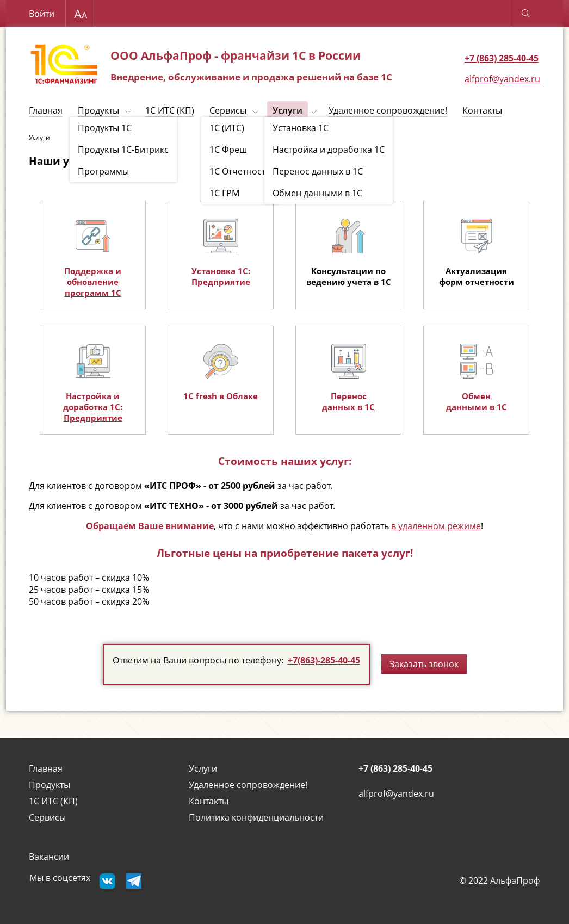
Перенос (349, 396)
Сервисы (228, 110)
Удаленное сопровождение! (388, 110)
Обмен (476, 396)
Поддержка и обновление (93, 276)
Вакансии (49, 857)
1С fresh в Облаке (221, 396)
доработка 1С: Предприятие (93, 412)
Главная (46, 110)
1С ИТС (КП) (170, 110)
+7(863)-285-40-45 (324, 660)
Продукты (98, 110)
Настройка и (93, 396)
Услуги (287, 110)
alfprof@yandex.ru (502, 79)
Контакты (482, 110)
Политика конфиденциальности (256, 817)
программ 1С (93, 293)
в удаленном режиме (436, 526)
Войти (42, 14)
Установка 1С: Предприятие (221, 276)
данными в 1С (477, 407)
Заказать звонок (424, 664)
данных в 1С (348, 407)
